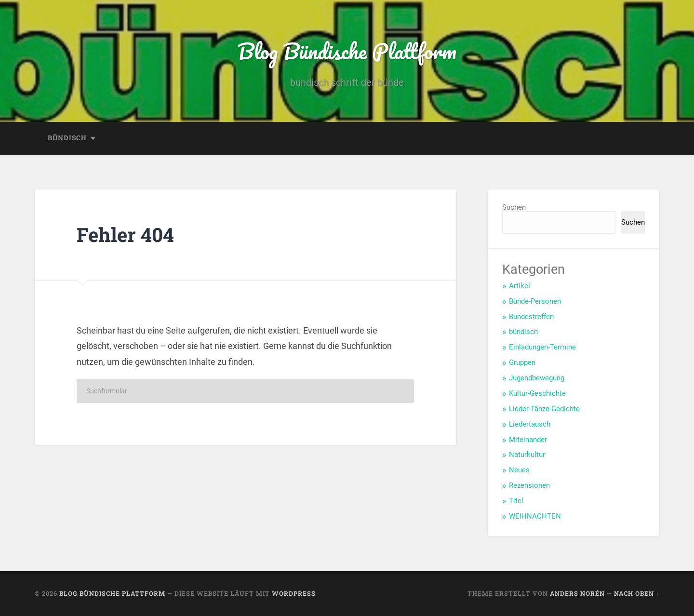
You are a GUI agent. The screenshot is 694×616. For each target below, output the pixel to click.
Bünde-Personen (535, 301)
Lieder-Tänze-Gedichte (544, 409)
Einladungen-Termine (542, 347)
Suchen (514, 207)
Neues (519, 470)
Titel (516, 501)
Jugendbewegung (537, 378)
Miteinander (528, 440)
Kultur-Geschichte (537, 393)
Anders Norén (577, 593)
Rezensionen (529, 485)
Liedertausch (530, 424)
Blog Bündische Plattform (347, 51)
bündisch (67, 138)
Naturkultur (527, 455)
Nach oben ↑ (637, 593)
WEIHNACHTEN (535, 516)
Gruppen (522, 362)
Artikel (520, 286)
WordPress (294, 593)
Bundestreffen (531, 317)
